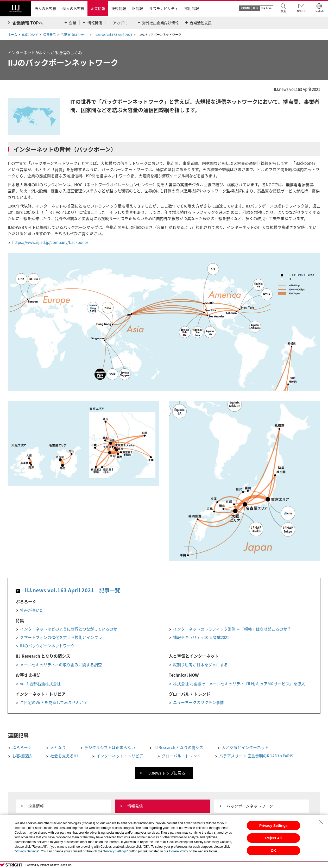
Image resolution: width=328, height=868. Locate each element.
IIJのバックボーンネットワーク (47, 646)
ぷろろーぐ (22, 747)
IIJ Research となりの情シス (178, 747)
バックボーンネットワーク (250, 806)
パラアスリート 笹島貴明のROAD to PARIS (256, 756)
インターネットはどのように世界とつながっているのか (69, 629)
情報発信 (49, 35)
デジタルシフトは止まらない (110, 747)
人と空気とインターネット (245, 747)
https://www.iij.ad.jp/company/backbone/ (50, 242)
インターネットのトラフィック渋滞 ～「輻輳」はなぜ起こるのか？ (232, 629)
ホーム (12, 35)
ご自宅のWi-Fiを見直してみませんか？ (54, 702)
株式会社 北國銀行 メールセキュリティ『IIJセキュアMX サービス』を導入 (239, 684)
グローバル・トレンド (181, 756)
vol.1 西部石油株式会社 (40, 684)
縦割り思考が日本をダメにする (200, 665)
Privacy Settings (273, 826)
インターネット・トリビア (120, 756)
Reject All (273, 838)
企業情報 (36, 806)
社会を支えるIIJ (64, 756)
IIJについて (30, 35)
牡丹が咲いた (32, 610)
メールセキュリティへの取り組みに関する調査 (61, 665)
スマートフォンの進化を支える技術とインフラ (61, 637)
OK (273, 851)
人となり (58, 747)
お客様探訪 (22, 756)
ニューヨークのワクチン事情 (198, 702)
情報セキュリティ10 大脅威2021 (201, 637)
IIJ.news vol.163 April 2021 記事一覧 (72, 590)
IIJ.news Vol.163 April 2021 (113, 35)
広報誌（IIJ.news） (75, 35)
